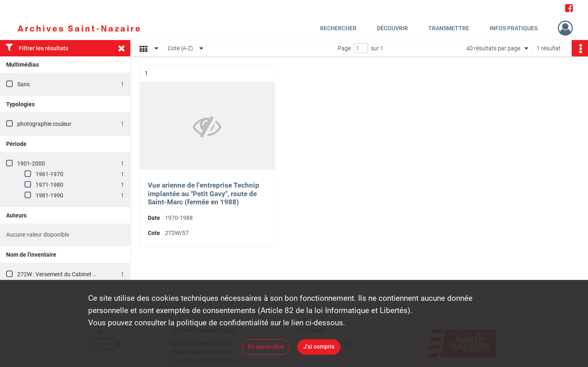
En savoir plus (266, 347)
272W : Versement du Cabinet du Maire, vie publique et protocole (98, 274)
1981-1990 (49, 195)
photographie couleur (44, 124)
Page (344, 48)
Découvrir (392, 28)
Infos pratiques (513, 28)
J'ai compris (319, 347)
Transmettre (449, 28)
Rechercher (338, 28)
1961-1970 (49, 174)
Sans (23, 84)
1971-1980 (49, 185)
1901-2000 (31, 163)
